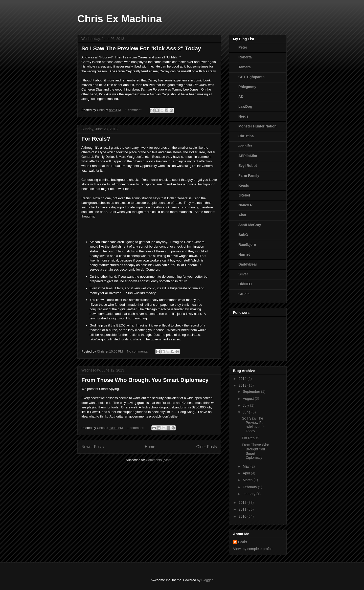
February (250, 487)
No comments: (138, 351)
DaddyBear (248, 264)
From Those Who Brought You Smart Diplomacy (145, 380)
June (247, 412)
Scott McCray (250, 225)
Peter (243, 47)
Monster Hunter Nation (257, 126)
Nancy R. (246, 205)
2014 (243, 379)
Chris (243, 542)
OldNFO (245, 284)
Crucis (244, 294)
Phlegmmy (247, 87)
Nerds (243, 116)
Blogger (207, 580)
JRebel (244, 195)
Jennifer (245, 146)
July (246, 405)
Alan (242, 215)
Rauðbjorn (247, 245)
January (249, 494)
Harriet (244, 254)
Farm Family (249, 176)
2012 (243, 502)
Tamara (245, 67)
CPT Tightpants (251, 77)
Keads (244, 185)
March (248, 480)
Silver (243, 274)
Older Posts (207, 447)
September (252, 391)
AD (241, 97)
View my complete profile (253, 549)
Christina (246, 136)
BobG (243, 235)
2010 (243, 516)
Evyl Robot (248, 166)
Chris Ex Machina (119, 19)
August (249, 399)
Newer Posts (93, 447)
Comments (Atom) (159, 460)
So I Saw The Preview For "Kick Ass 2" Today (141, 48)
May (246, 466)
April (247, 473)
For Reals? (96, 139)
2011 (243, 509)
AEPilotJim (248, 156)
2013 (243, 385)
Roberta (245, 57)
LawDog (245, 106)
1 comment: (134, 110)
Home (150, 447)
